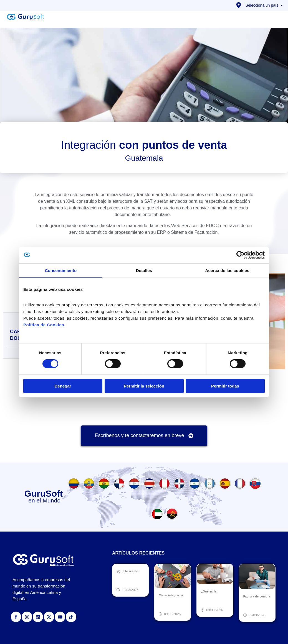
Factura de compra (257, 596)
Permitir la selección (144, 386)
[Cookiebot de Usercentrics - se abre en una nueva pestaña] (240, 255)
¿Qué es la (209, 592)
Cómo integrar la (171, 595)
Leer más (125, 580)
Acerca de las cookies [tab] (227, 270)
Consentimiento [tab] (61, 270)
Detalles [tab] (144, 270)
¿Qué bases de (127, 571)
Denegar (63, 386)
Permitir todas (225, 386)
